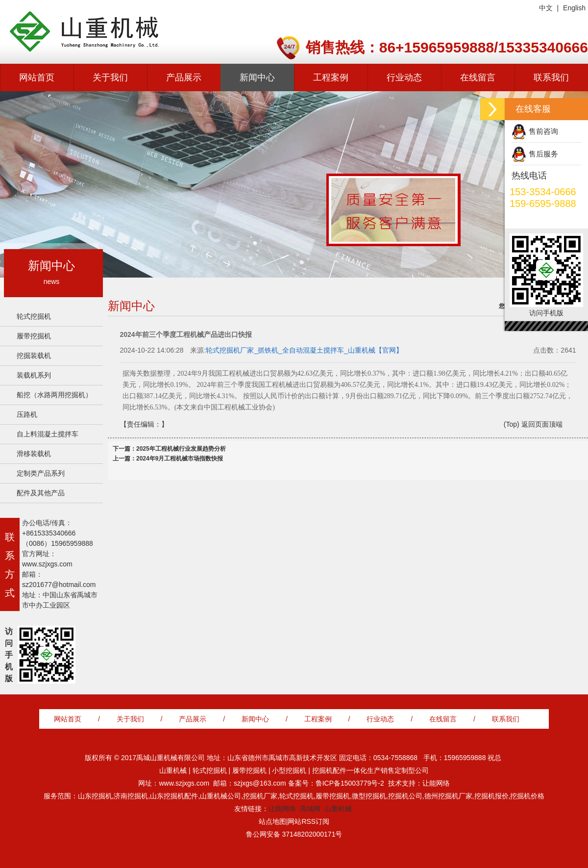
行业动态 (404, 77)
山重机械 (338, 809)
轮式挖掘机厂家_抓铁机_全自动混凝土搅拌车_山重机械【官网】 (304, 350)
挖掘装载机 (34, 356)
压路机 (27, 414)
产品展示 (184, 77)
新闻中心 (257, 77)
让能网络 (282, 809)
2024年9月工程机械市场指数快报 (180, 459)
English (574, 8)
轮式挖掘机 (34, 316)
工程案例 (331, 77)
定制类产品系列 (41, 473)
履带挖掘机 (34, 336)
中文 (546, 8)
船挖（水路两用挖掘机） (54, 395)
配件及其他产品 (41, 493)
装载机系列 (34, 375)
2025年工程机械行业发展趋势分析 (181, 449)
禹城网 (310, 809)
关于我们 (110, 77)
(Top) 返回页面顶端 (533, 424)
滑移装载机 (34, 454)
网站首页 (37, 77)
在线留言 (478, 77)
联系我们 (551, 77)
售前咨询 (543, 131)
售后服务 (543, 154)
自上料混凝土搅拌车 (48, 434)
